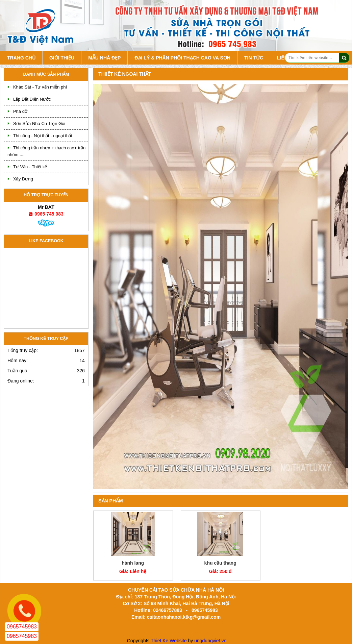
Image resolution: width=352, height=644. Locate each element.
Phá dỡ (20, 111)
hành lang (133, 563)
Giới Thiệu (62, 58)
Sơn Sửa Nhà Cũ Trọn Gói (39, 123)
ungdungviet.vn (210, 641)
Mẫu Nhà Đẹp (104, 58)
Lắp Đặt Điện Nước (32, 99)
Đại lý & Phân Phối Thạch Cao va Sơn (182, 58)
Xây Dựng (23, 179)
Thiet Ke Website (169, 641)
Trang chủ (21, 58)
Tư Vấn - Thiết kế (30, 167)
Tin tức (254, 58)
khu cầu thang (220, 563)
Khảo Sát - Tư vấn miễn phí (40, 87)
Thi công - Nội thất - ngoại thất (43, 136)
